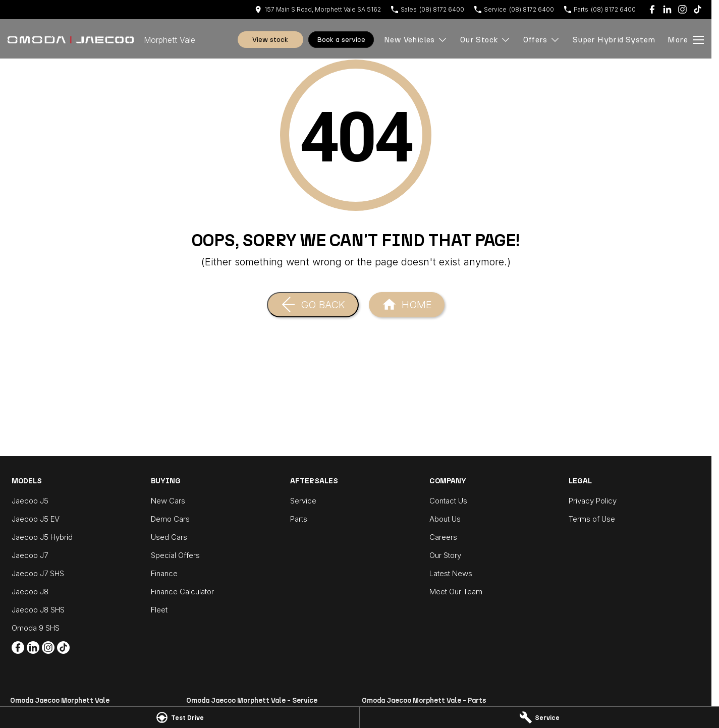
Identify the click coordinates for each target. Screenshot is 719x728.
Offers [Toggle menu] (541, 40)
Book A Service (341, 40)
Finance (164, 573)
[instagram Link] (682, 9)
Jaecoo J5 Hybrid (42, 537)
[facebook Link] (652, 9)
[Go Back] (313, 305)
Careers (443, 537)
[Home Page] (71, 40)
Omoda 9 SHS (36, 628)
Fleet (159, 610)
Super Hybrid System (614, 40)
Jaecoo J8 (30, 592)
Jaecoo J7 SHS (38, 573)
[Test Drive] (180, 717)
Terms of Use (592, 519)
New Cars (168, 501)
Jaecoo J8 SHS (38, 610)
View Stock (270, 40)
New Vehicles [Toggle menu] (416, 40)
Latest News (451, 573)
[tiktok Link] (698, 9)
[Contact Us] (318, 9)
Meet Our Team (456, 592)
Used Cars (169, 537)
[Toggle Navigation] (686, 40)
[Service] (539, 717)
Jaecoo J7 (30, 555)
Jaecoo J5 (30, 501)
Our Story (445, 555)
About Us (445, 519)
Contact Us (448, 501)
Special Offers (175, 555)
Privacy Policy (593, 501)
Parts (299, 519)
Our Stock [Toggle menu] (486, 40)
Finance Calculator (182, 592)
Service (303, 501)
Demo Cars (170, 519)
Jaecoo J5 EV (36, 519)
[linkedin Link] (667, 9)
